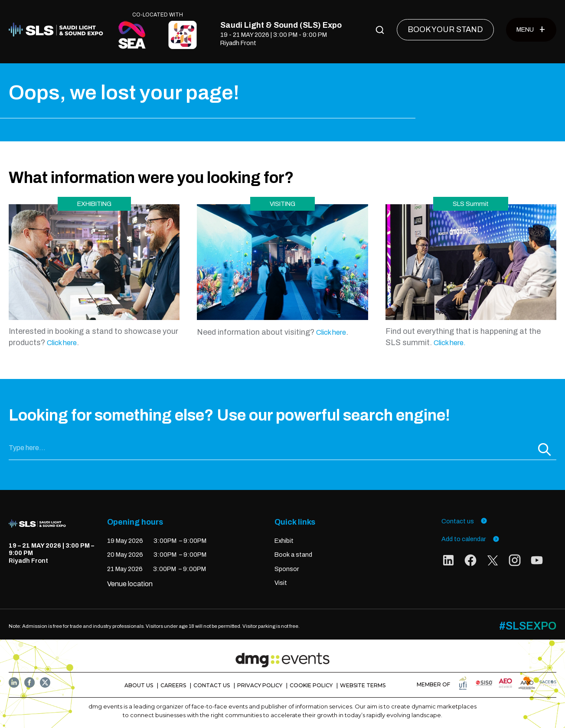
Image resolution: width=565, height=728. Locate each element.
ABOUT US (139, 685)
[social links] (448, 562)
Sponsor (287, 569)
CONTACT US (212, 685)
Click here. (450, 343)
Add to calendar (470, 539)
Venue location (130, 584)
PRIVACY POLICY (260, 685)
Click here (62, 343)
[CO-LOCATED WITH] (132, 35)
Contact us (464, 521)
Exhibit (284, 541)
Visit (281, 583)
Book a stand (293, 555)
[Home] (58, 30)
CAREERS (173, 685)
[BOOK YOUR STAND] (445, 30)
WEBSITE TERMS (363, 685)
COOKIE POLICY (311, 685)
